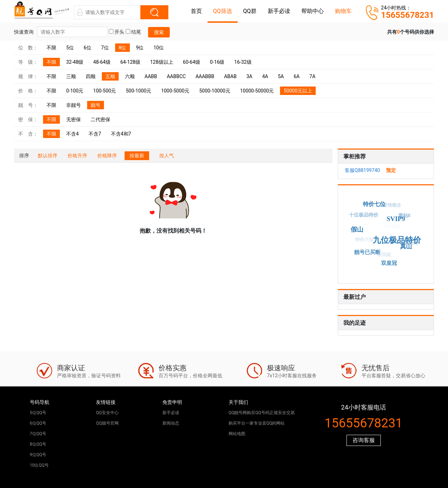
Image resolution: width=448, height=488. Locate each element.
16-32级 (243, 62)
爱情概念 (391, 206)
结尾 (133, 32)
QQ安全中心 (107, 413)
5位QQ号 (38, 413)
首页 (196, 11)
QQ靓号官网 (107, 423)
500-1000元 (138, 91)
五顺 (110, 76)
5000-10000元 (215, 91)
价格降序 (107, 156)
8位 (122, 48)
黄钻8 (404, 216)
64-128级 (130, 62)
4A (265, 76)
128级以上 (162, 62)
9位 (140, 48)
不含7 (95, 134)
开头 (117, 32)
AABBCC (176, 76)
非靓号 (73, 105)
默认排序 (48, 156)
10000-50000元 (257, 91)
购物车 (343, 11)
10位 (159, 48)
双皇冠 (390, 263)
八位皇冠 (389, 228)
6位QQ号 (38, 423)
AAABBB (205, 76)
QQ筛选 (223, 11)
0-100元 (75, 91)
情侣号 (411, 244)
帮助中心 (313, 11)
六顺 (130, 76)
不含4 (72, 134)
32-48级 (75, 62)
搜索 (159, 32)
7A (312, 76)
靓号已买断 (368, 252)
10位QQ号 (39, 465)
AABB (151, 76)
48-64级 (102, 62)
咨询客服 (364, 440)
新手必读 (279, 11)
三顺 (71, 76)
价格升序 (77, 156)
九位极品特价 (399, 238)
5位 (70, 48)
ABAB (230, 76)
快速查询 (61, 32)
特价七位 (375, 203)
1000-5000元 (175, 91)
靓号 (96, 105)
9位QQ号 (38, 455)
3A (249, 76)
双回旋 (383, 256)
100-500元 (104, 91)
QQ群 (250, 11)
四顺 (91, 76)
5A (281, 76)
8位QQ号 (38, 444)
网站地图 (237, 434)
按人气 (167, 156)
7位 (105, 48)
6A (297, 76)
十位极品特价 (363, 215)
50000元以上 (298, 91)
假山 (359, 228)
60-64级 (192, 62)
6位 (87, 48)
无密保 (73, 119)
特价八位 (363, 241)
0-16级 (217, 62)
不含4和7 (121, 134)
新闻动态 (171, 423)
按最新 (137, 156)
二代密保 (100, 119)
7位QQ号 (38, 434)
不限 (51, 48)
